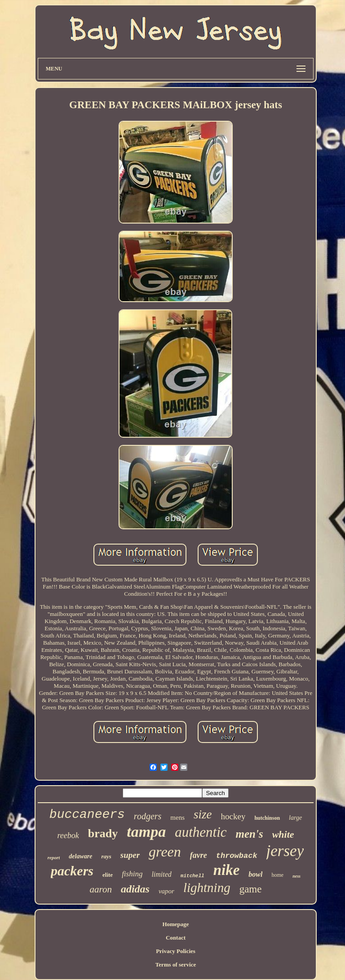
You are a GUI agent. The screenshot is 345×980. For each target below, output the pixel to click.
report (54, 857)
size (203, 814)
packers (72, 871)
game (251, 889)
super (130, 855)
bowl (255, 874)
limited (161, 874)
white (283, 834)
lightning (207, 888)
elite (108, 875)
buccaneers (87, 815)
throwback (237, 856)
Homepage (175, 924)
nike (227, 870)
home (277, 875)
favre (199, 855)
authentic (201, 832)
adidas (135, 889)
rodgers (148, 816)
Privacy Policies (176, 951)
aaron (101, 889)
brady (103, 833)
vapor (166, 891)
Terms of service (176, 965)
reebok (68, 835)
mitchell (192, 876)
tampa (146, 832)
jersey (285, 851)
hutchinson (267, 818)
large (295, 818)
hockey (233, 816)
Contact (176, 938)
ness (296, 876)
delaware (80, 856)
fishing (132, 874)
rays (106, 856)
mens (177, 817)
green (165, 852)
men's (250, 834)
